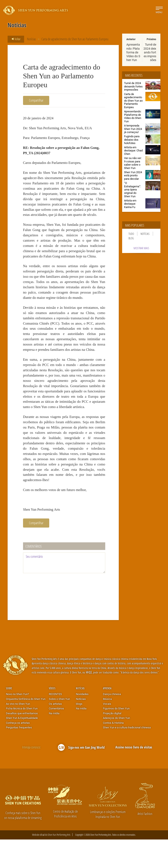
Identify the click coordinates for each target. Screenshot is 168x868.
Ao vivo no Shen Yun (18, 732)
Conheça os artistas (18, 751)
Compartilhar (36, 100)
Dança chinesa (112, 722)
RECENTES (55, 722)
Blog (131, 238)
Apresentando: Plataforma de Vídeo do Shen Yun (133, 52)
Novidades (82, 722)
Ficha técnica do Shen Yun (22, 737)
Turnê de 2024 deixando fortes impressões (150, 52)
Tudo (131, 234)
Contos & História (113, 751)
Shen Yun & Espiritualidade (22, 746)
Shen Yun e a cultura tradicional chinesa (127, 756)
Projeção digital (112, 741)
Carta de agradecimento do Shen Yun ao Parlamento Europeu (75, 39)
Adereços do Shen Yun (116, 746)
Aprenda (107, 716)
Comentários (56, 737)
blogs (79, 732)
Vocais (107, 732)
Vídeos (52, 716)
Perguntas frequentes (19, 756)
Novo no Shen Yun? (17, 722)
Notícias (31, 39)
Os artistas (55, 732)
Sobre (9, 716)
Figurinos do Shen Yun (116, 737)
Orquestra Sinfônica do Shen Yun (26, 727)
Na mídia (54, 741)
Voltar (15, 39)
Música (107, 727)
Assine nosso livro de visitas (134, 776)
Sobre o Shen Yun (59, 727)
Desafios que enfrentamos (22, 741)
